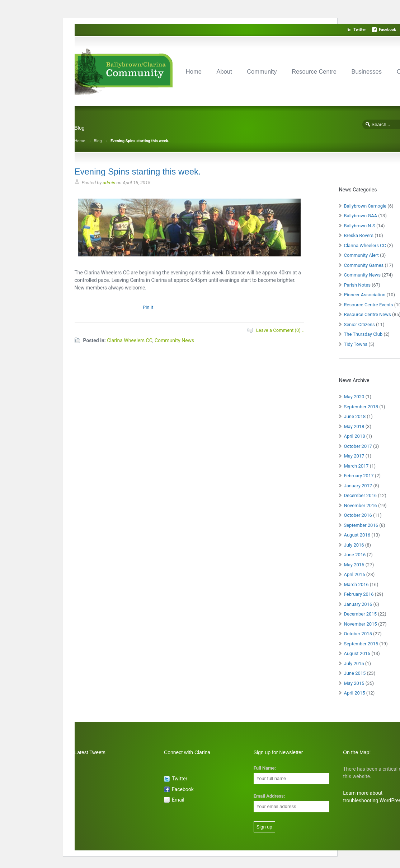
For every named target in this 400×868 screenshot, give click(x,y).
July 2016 (354, 545)
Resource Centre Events (369, 305)
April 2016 (355, 574)
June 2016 (355, 555)
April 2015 (355, 693)
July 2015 (354, 663)
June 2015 (355, 673)
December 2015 (361, 614)
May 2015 (354, 683)
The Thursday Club (363, 334)
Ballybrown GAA (361, 216)
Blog (98, 141)
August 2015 (357, 653)
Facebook (387, 30)
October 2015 (358, 634)
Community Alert (361, 255)
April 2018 (355, 436)
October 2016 (358, 515)
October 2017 (358, 446)
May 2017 (354, 456)
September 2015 (361, 644)
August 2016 (357, 535)
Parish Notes (357, 285)
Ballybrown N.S (360, 226)
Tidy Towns (356, 344)
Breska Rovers (359, 235)
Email (178, 800)
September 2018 (361, 407)
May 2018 (354, 426)
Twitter (360, 30)
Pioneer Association (365, 295)
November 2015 (361, 624)
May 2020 (354, 397)
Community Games (364, 265)
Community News (174, 340)
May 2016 (354, 565)
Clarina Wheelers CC (130, 340)
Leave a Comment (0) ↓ (280, 330)
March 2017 (356, 466)
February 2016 (359, 594)
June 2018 (355, 416)
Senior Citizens (359, 324)
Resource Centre (314, 71)
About (224, 71)
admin (109, 183)
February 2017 (359, 476)
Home (194, 71)
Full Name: (265, 768)
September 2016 (361, 525)
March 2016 (356, 584)
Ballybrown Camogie (365, 206)
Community (262, 71)
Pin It (148, 307)
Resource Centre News (368, 314)
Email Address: (269, 796)
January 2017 (358, 486)
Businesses (367, 71)
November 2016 (361, 505)
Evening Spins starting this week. (138, 171)
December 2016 (361, 495)
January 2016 (358, 604)
